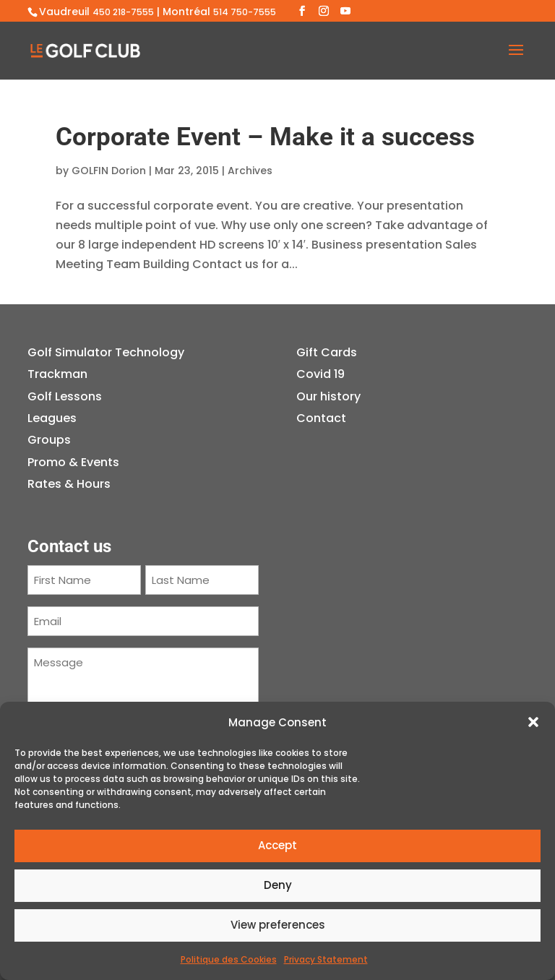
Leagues (52, 418)
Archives (250, 171)
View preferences (278, 925)
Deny (278, 885)
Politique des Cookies (229, 959)
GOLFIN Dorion (109, 171)
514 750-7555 (245, 12)
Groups (49, 440)
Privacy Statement (326, 959)
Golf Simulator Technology (106, 352)
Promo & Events (73, 462)
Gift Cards (327, 352)
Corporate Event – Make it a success (265, 137)
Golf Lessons (65, 396)
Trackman (57, 374)
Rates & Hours (69, 484)
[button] (533, 722)
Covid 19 (320, 374)
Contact (321, 418)
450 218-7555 (123, 12)
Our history (328, 396)
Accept (277, 845)
